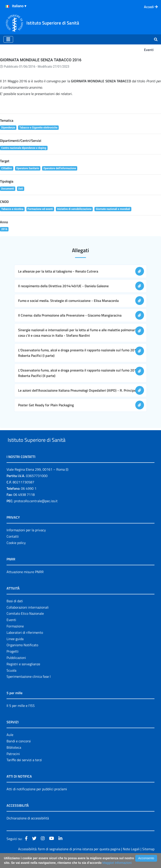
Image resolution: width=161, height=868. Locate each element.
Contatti (13, 546)
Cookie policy (16, 553)
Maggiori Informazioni (117, 863)
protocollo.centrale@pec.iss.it (36, 511)
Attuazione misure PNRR (25, 582)
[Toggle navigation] (8, 39)
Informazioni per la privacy (26, 540)
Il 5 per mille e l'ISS (21, 716)
